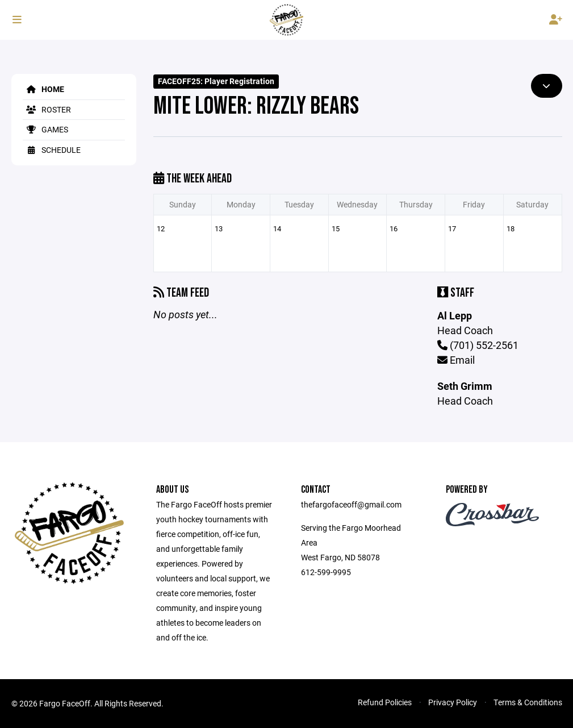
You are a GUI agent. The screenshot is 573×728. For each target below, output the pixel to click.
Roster (47, 109)
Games (45, 129)
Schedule (52, 150)
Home (43, 89)
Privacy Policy (453, 702)
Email (456, 360)
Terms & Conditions (528, 702)
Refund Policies (385, 702)
